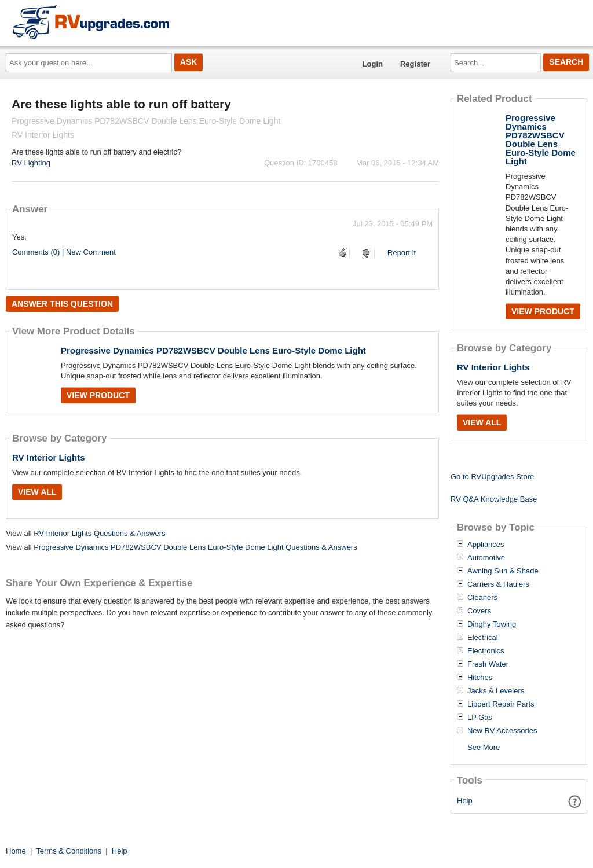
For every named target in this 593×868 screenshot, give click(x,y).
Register (415, 64)
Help (465, 801)
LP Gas (480, 718)
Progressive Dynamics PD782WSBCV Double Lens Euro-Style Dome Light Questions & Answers (195, 547)
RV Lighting (31, 163)
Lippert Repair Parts (501, 704)
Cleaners (482, 598)
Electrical (483, 638)
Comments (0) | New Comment (64, 252)
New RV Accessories (502, 731)
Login (373, 64)
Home (16, 851)
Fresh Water (488, 664)
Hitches (480, 678)
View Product (98, 395)
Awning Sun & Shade (503, 571)
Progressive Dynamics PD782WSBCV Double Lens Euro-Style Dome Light (213, 350)
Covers (479, 611)
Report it (402, 253)
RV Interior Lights (49, 457)
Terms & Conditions (69, 851)
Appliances (486, 545)
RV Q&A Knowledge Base (494, 499)
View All (37, 492)
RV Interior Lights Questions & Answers (99, 533)
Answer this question (62, 304)
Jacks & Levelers (496, 691)
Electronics (486, 651)
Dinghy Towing (492, 624)
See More (484, 747)
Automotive (486, 558)
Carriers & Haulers (498, 584)
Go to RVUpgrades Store (492, 477)
